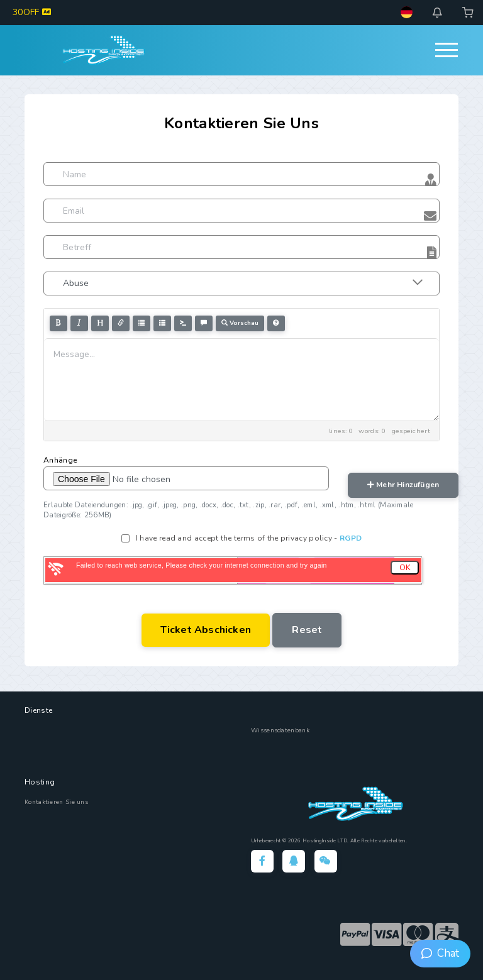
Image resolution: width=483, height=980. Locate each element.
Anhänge (60, 460)
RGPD (351, 538)
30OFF (32, 12)
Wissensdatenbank (280, 730)
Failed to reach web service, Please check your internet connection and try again (202, 565)
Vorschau (240, 323)
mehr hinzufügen (403, 485)
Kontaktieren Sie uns (56, 802)
